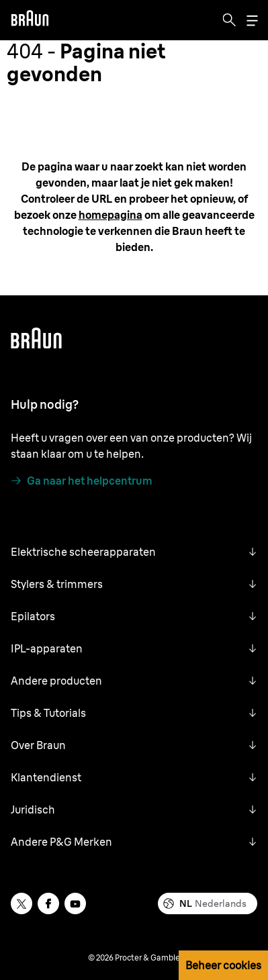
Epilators (33, 616)
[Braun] (30, 20)
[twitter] (21, 903)
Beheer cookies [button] (223, 965)
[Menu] (252, 20)
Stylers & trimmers (57, 584)
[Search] (229, 20)
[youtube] (75, 903)
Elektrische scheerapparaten (83, 552)
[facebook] (48, 903)
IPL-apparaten (47, 648)
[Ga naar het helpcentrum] (82, 481)
